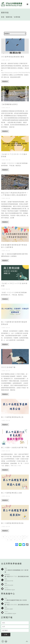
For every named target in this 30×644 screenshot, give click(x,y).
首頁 (3, 17)
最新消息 (9, 17)
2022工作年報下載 (8, 367)
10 (11, 540)
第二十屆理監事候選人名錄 (12, 493)
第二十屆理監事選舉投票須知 (12, 523)
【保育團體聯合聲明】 (10, 104)
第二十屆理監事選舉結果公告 (12, 417)
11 (15, 540)
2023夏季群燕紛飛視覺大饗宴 (13, 57)
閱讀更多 (5, 81)
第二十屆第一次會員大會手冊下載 (14, 447)
